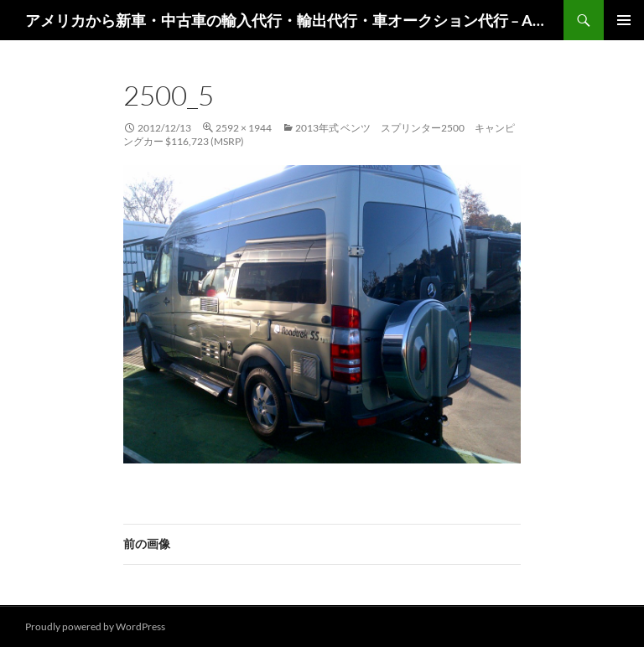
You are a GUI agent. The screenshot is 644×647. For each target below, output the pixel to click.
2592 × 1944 (244, 128)
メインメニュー (624, 20)
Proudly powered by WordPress (95, 626)
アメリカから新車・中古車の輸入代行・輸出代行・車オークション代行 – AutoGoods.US (286, 20)
